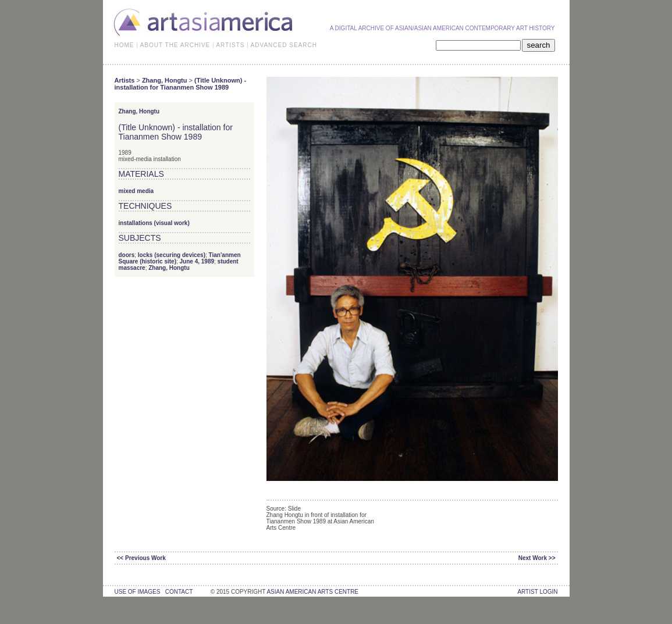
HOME (125, 45)
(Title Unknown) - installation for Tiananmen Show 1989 (181, 84)
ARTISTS (230, 45)
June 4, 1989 (197, 261)
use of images (138, 592)
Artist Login (537, 592)
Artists (125, 80)
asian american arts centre (312, 592)
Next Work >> (537, 558)
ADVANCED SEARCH (284, 45)
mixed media (136, 191)
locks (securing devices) (172, 255)
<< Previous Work (141, 558)
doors (127, 255)
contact (179, 592)
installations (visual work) (154, 223)
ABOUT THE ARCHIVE (175, 45)
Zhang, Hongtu (165, 80)
